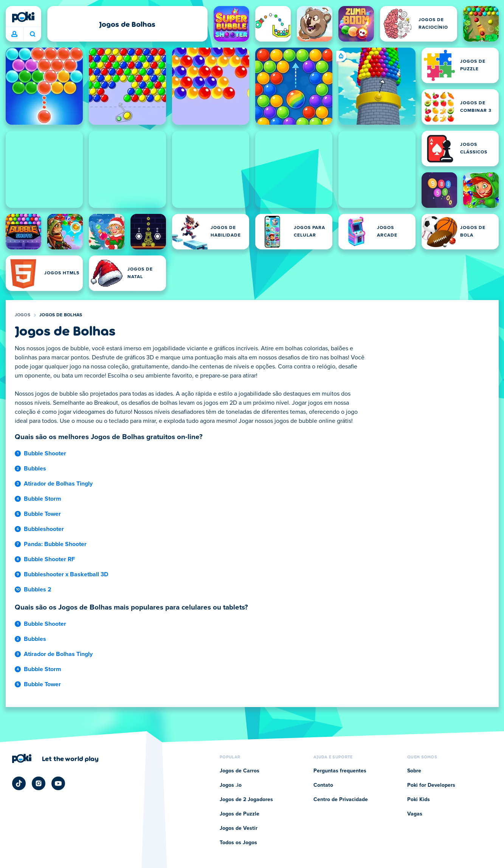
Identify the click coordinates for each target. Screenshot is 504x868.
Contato (323, 785)
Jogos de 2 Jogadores (246, 800)
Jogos (23, 315)
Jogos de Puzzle (240, 814)
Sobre (414, 771)
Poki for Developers (431, 785)
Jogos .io (231, 785)
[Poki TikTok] (19, 783)
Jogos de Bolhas (61, 315)
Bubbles (35, 469)
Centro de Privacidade (341, 800)
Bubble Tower (42, 514)
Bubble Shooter (45, 453)
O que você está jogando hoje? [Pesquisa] (33, 34)
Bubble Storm (43, 499)
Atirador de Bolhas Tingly (58, 484)
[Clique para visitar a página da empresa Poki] (55, 758)
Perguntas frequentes (340, 771)
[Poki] (23, 17)
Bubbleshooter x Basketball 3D (66, 574)
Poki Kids (419, 800)
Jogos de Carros (240, 771)
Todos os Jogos (238, 843)
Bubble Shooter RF (49, 559)
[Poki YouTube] (58, 783)
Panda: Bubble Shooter (55, 544)
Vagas (415, 814)
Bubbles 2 (38, 589)
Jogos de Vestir (239, 828)
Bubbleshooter (44, 529)
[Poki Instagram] (39, 783)
